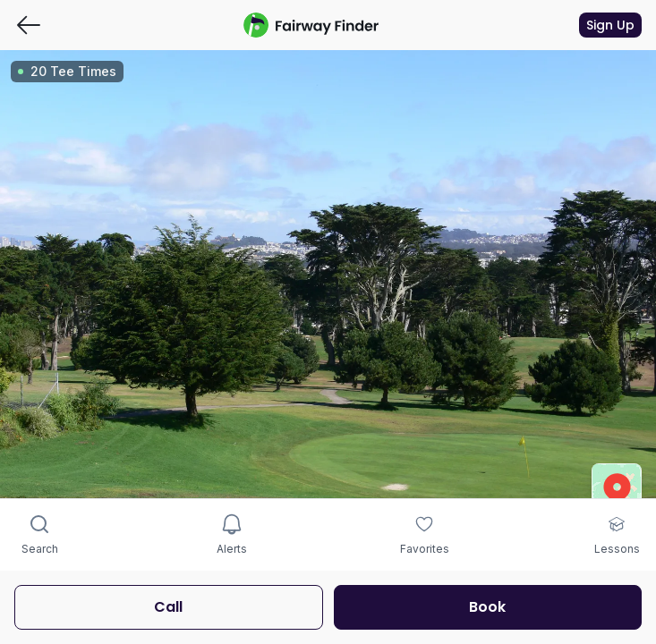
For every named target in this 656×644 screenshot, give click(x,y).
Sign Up (610, 25)
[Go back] (29, 25)
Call (168, 607)
